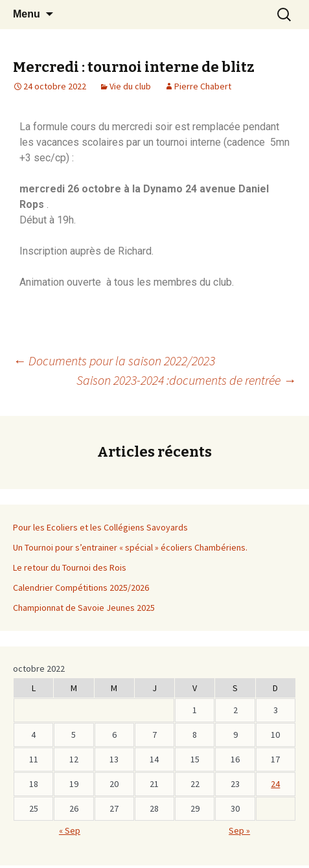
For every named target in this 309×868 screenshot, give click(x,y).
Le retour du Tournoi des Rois (70, 567)
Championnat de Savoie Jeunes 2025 (84, 608)
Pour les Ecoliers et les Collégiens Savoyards (100, 527)
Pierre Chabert (203, 86)
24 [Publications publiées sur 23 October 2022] (275, 784)
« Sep (70, 830)
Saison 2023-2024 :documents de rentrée (186, 380)
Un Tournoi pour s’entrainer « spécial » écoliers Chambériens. (130, 547)
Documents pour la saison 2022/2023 (114, 360)
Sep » (239, 830)
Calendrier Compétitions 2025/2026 (81, 588)
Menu (27, 14)
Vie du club (130, 86)
